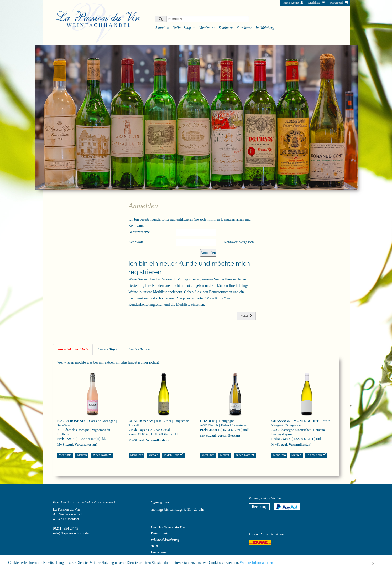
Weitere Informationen (256, 565)
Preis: (61, 439)
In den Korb (102, 455)
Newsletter (244, 28)
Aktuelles (162, 28)
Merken (82, 455)
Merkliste (314, 3)
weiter (246, 316)
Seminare (226, 28)
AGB (155, 546)
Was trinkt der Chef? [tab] (73, 349)
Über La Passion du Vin (168, 527)
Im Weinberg (265, 28)
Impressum (159, 552)
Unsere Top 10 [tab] (108, 349)
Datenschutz (160, 533)
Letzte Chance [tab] (139, 349)
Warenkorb (336, 3)
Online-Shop (182, 28)
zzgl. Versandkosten (82, 444)
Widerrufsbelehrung (165, 540)
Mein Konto (291, 3)
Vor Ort (205, 28)
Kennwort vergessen (239, 242)
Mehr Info (65, 455)
